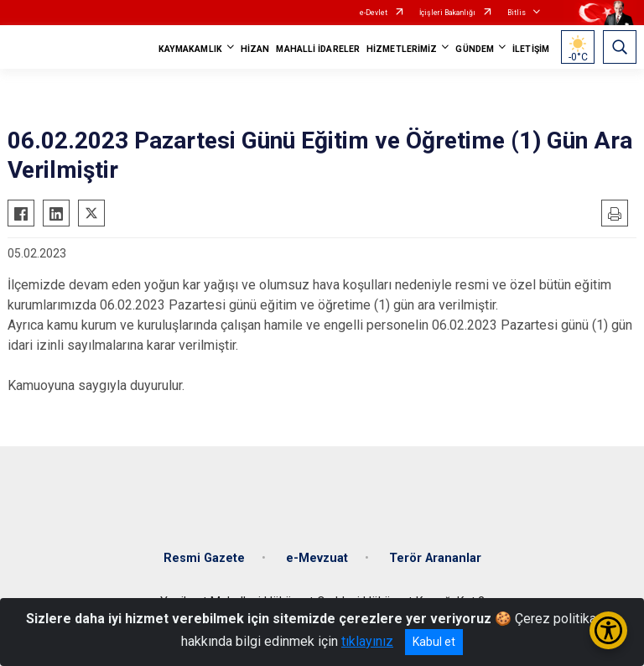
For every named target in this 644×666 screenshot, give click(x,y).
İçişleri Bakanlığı (447, 13)
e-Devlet (374, 13)
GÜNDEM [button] (475, 49)
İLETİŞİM (531, 49)
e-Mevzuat (317, 558)
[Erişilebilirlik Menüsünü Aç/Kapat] (608, 630)
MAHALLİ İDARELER (318, 49)
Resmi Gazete (204, 558)
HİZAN (255, 49)
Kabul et (434, 642)
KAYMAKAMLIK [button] (190, 49)
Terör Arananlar (435, 558)
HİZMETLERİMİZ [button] (402, 49)
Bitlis (517, 13)
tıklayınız (367, 641)
